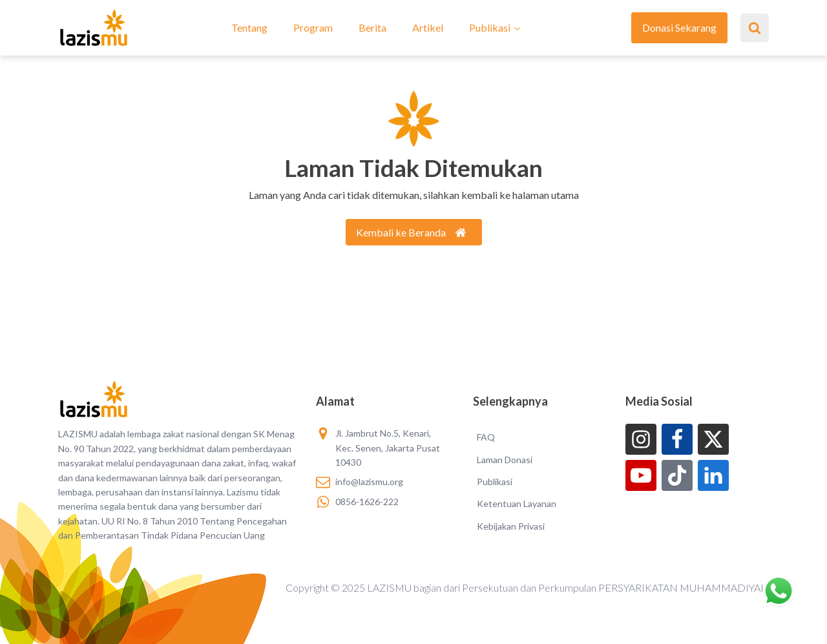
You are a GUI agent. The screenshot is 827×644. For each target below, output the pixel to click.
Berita (372, 27)
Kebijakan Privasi (511, 526)
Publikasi (490, 27)
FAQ (486, 437)
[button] (414, 233)
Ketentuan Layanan (517, 504)
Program (313, 27)
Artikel (428, 27)
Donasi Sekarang (679, 27)
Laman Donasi (505, 460)
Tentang (249, 27)
